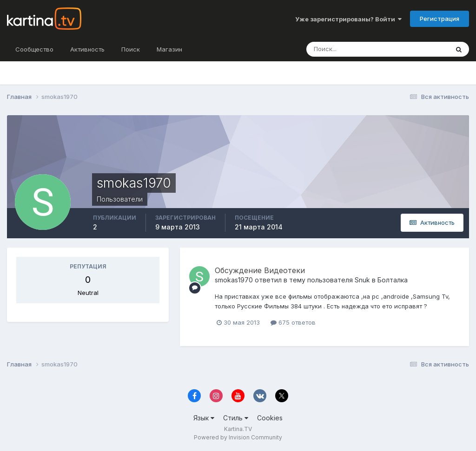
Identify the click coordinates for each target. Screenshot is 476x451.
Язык (204, 418)
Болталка (393, 280)
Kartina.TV (238, 429)
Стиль (236, 418)
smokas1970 (234, 280)
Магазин (169, 49)
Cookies (270, 418)
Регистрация (440, 19)
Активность (87, 49)
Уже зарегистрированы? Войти (348, 19)
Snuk (362, 280)
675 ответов (293, 322)
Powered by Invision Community (238, 437)
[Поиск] (357, 49)
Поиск (131, 49)
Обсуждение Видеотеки (260, 270)
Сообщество (34, 49)
